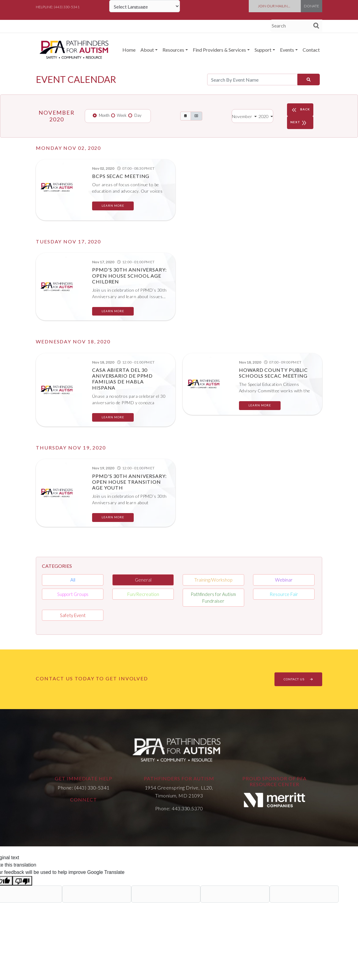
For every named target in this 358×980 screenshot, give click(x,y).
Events (287, 50)
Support (263, 50)
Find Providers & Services (219, 50)
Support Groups (73, 594)
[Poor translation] (22, 881)
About (147, 50)
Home (129, 50)
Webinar (284, 580)
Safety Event (73, 615)
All (73, 580)
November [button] (242, 116)
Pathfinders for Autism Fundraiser (213, 598)
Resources (173, 50)
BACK (300, 110)
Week (122, 115)
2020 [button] (264, 116)
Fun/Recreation (143, 594)
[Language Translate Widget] (145, 6)
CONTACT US (298, 679)
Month (104, 115)
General (143, 580)
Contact (311, 50)
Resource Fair (284, 594)
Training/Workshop (213, 580)
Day (138, 115)
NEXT (299, 123)
